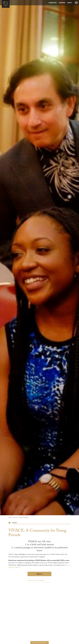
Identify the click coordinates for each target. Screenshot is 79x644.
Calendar (62, 3)
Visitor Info (53, 3)
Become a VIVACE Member (36, 580)
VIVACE (15, 523)
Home (10, 517)
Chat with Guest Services (40, 643)
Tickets (69, 3)
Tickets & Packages (24, 517)
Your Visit (15, 517)
